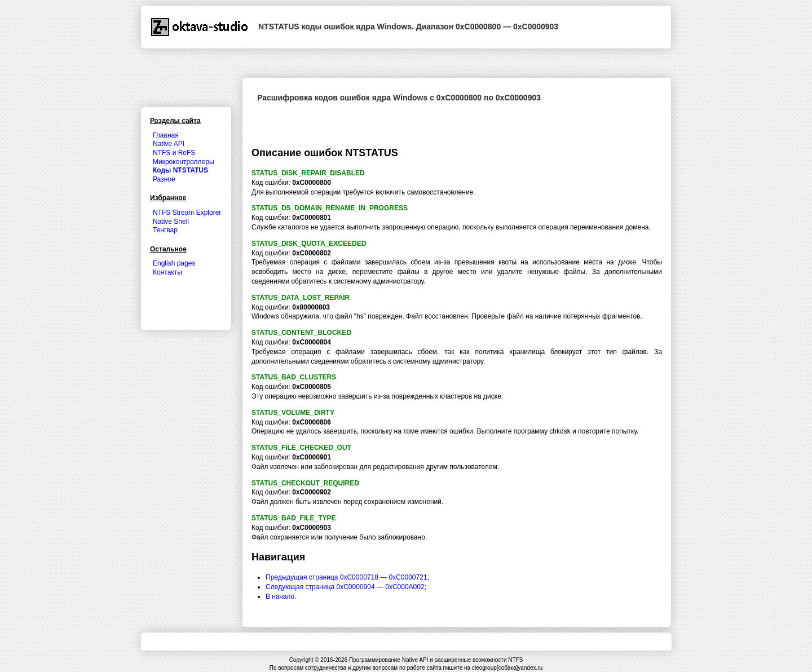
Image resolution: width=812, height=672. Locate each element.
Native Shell (171, 222)
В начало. (281, 596)
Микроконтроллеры (184, 162)
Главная (166, 135)
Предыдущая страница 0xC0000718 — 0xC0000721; (347, 577)
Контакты (167, 272)
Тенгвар (165, 230)
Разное (164, 179)
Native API (169, 144)
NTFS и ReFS (174, 153)
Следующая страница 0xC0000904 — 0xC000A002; (346, 587)
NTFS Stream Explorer (187, 213)
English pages (174, 263)
